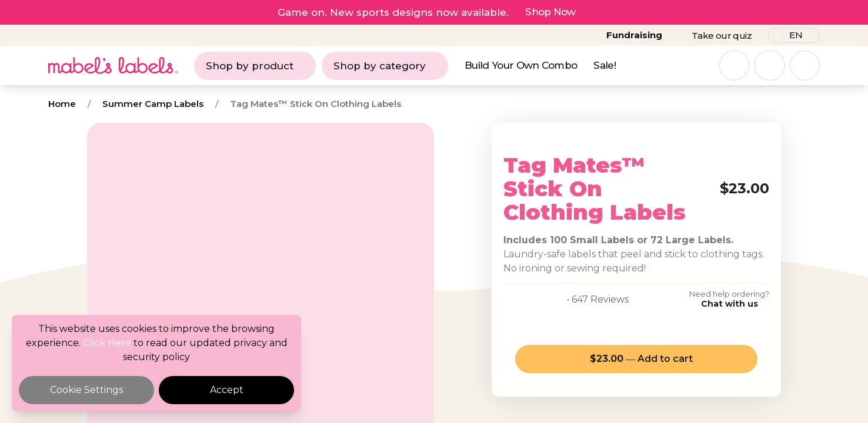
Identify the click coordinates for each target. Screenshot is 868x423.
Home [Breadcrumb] (62, 104)
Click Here (107, 343)
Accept (227, 390)
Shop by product (255, 66)
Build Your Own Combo (521, 65)
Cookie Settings (86, 390)
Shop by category (385, 66)
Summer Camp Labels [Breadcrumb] (153, 104)
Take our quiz (722, 36)
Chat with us (730, 304)
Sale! (605, 65)
